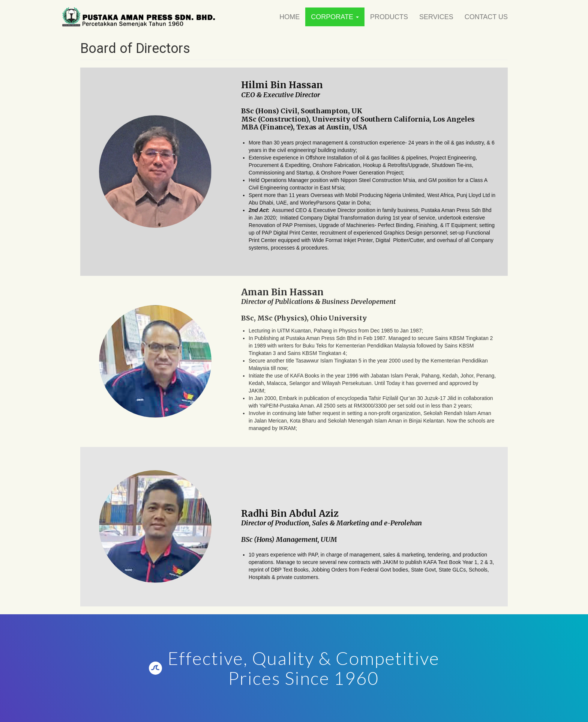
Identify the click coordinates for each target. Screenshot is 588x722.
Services (436, 17)
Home (289, 17)
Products (389, 17)
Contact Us (486, 17)
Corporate (335, 17)
